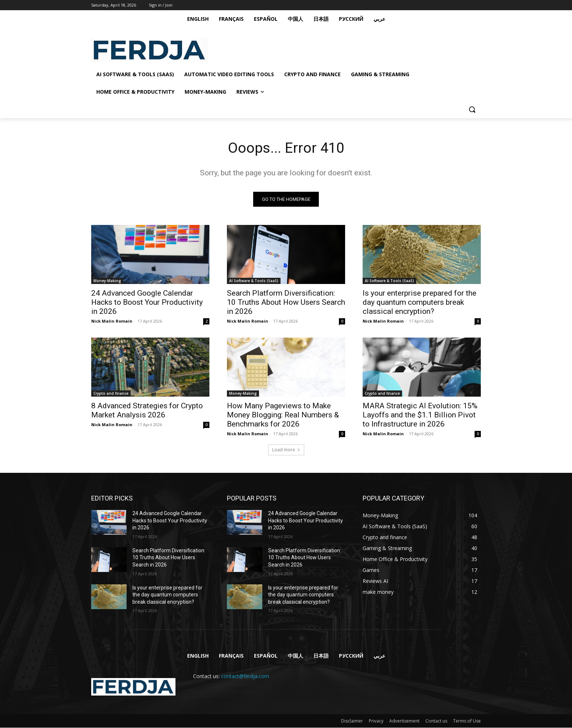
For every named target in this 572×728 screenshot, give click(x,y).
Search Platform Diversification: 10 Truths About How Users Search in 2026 (286, 303)
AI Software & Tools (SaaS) (254, 281)
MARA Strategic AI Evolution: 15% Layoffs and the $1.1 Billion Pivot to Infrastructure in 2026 (420, 415)
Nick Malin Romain (112, 321)
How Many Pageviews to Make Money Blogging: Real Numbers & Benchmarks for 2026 (283, 415)
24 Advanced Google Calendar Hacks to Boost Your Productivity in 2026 (147, 303)
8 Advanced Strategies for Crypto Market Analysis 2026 (147, 411)
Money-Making (107, 281)
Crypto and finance (111, 394)
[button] (472, 109)
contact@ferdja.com (245, 677)
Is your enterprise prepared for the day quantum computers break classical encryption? (420, 303)
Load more (286, 450)
